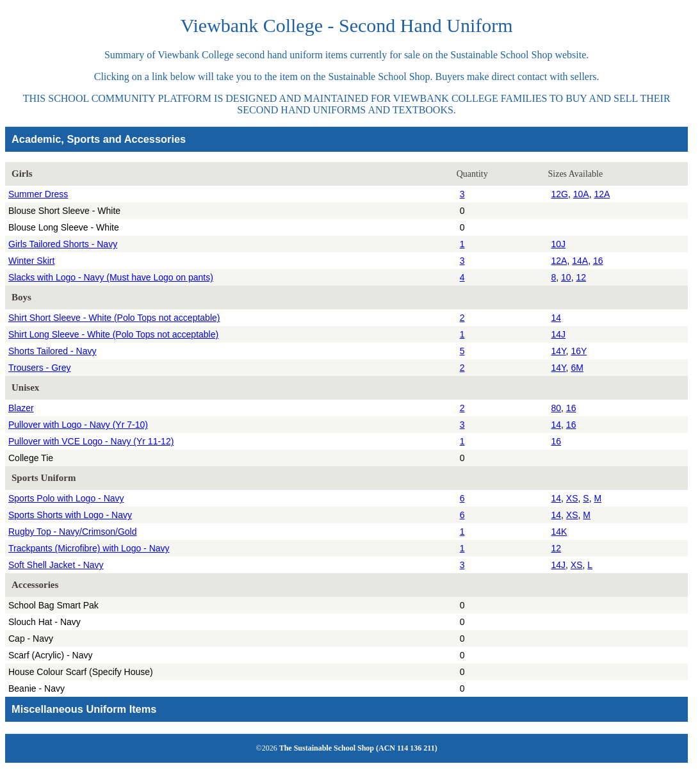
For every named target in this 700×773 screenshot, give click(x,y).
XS (572, 498)
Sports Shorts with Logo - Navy (70, 515)
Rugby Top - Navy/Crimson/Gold (72, 532)
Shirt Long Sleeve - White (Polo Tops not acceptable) (113, 334)
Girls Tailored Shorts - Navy (63, 244)
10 (566, 277)
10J (559, 244)
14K (559, 532)
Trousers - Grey (40, 368)
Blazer (21, 408)
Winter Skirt (31, 261)
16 (598, 261)
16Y (579, 351)
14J (559, 334)
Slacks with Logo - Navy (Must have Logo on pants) (111, 277)
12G (560, 194)
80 (557, 408)
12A (602, 194)
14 (557, 318)
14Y (559, 351)
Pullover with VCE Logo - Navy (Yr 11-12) (91, 441)
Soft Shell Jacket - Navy (56, 565)
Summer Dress (38, 194)
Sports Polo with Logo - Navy (66, 498)
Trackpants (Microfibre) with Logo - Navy (89, 548)
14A (580, 261)
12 (581, 277)
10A (581, 194)
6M (577, 368)
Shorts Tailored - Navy (52, 351)
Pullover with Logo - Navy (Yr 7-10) (78, 425)
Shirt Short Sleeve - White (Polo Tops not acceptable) (114, 318)
